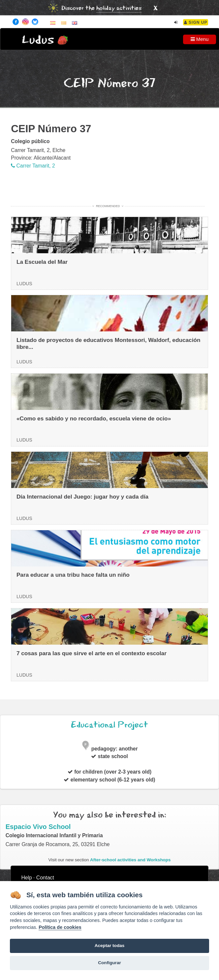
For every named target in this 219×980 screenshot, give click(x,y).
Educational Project (109, 725)
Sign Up (196, 22)
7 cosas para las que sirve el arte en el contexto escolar (92, 653)
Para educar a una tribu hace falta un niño (73, 575)
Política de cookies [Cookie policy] (60, 927)
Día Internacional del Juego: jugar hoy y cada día (82, 497)
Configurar (109, 963)
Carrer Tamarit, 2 (33, 166)
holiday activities (119, 8)
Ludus (38, 40)
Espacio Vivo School (38, 827)
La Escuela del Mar (42, 262)
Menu (200, 39)
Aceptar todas (110, 946)
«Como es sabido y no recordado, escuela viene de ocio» (94, 418)
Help (27, 878)
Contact (45, 878)
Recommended (108, 206)
